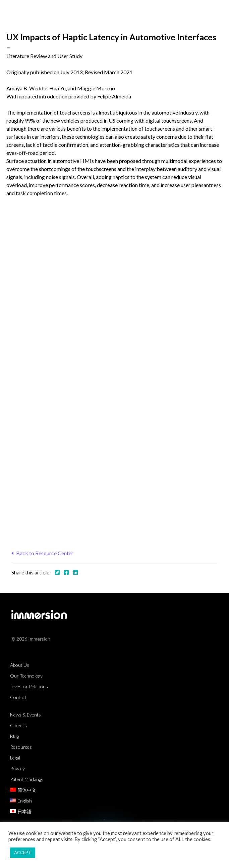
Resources (21, 747)
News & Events (25, 715)
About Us (20, 665)
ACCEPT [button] (23, 853)
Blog (14, 736)
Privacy (17, 768)
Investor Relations (29, 686)
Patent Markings (27, 779)
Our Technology (26, 676)
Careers (18, 725)
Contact (18, 697)
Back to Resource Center (42, 553)
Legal (15, 758)
